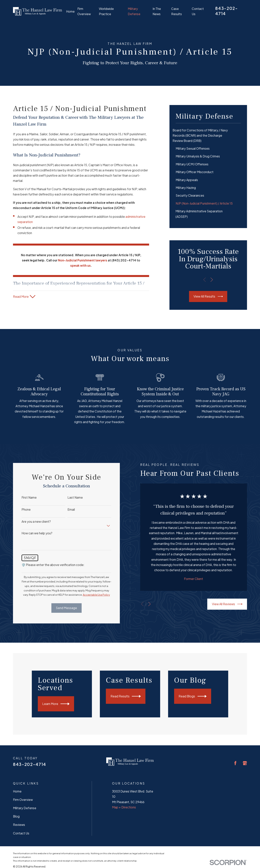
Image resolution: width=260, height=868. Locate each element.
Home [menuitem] (70, 11)
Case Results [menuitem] (177, 11)
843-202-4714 (30, 764)
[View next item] (212, 280)
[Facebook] (235, 763)
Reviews (19, 825)
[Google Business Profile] (245, 763)
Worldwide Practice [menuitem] (106, 11)
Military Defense (25, 808)
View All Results (208, 296)
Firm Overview (23, 800)
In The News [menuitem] (157, 11)
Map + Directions (124, 807)
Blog (16, 816)
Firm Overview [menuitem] (84, 11)
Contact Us (21, 833)
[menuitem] (208, 135)
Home (17, 791)
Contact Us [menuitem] (198, 11)
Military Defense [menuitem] (134, 11)
